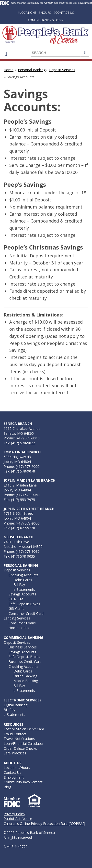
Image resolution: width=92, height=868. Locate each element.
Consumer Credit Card (26, 613)
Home (9, 70)
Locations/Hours (17, 768)
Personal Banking (32, 70)
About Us (12, 763)
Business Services (23, 647)
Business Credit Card (25, 662)
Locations (28, 13)
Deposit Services (62, 70)
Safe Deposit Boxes (24, 604)
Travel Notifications (19, 739)
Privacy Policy (14, 814)
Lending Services (17, 618)
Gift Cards (16, 609)
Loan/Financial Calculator (24, 743)
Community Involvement (23, 782)
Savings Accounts (22, 594)
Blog (7, 787)
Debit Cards (23, 580)
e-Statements (24, 589)
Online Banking (25, 676)
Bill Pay (19, 585)
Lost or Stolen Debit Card (24, 729)
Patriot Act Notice (18, 819)
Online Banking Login (47, 20)
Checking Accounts (23, 575)
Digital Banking (16, 705)
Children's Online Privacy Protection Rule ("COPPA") (44, 823)
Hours (46, 13)
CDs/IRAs (16, 599)
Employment (14, 777)
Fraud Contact (15, 734)
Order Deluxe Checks (20, 748)
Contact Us (64, 13)
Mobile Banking (26, 681)
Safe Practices (15, 753)
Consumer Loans (22, 623)
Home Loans (19, 628)
